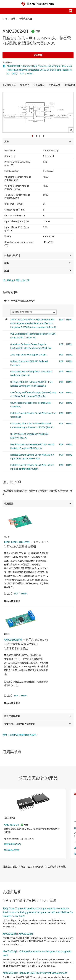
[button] (6, 11)
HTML (30, 74)
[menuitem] (44, 11)
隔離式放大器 (25, 19)
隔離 (13, 19)
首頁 (5, 19)
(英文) (15, 74)
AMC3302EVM (13, 640)
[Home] (37, 4)
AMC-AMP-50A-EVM (17, 542)
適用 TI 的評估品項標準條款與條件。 (20, 735)
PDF (22, 74)
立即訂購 (38, 55)
